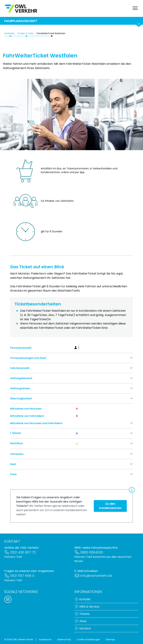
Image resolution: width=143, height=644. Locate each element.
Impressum (45, 639)
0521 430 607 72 (20, 552)
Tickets (82, 614)
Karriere (83, 628)
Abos (81, 621)
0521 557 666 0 (19, 576)
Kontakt (83, 599)
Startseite (9, 37)
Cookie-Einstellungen (88, 639)
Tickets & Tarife (25, 37)
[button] (71, 361)
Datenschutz (64, 639)
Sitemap (110, 639)
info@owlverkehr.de (93, 576)
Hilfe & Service (87, 607)
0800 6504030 (89, 552)
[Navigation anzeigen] (135, 8)
